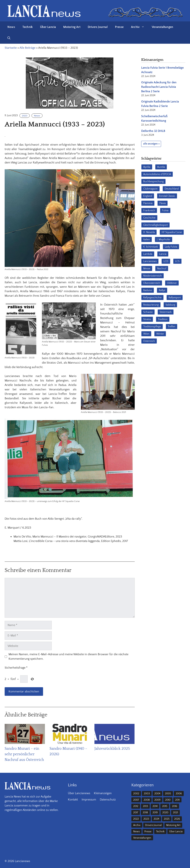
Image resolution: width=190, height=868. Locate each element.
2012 (136, 806)
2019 (155, 813)
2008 (147, 800)
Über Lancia (48, 27)
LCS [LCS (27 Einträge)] (177, 261)
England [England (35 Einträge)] (148, 196)
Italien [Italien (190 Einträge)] (147, 240)
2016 (175, 806)
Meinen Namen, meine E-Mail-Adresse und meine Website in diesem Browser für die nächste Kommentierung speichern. (68, 657)
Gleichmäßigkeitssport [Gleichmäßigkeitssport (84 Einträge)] (155, 225)
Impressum (89, 800)
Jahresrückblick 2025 (112, 749)
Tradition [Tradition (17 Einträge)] (163, 319)
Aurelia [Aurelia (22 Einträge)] (161, 167)
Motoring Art (72, 27)
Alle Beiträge (27, 48)
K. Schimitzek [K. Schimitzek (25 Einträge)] (151, 247)
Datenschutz (108, 800)
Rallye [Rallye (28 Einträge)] (162, 290)
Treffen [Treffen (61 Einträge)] (172, 327)
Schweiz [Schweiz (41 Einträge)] (148, 312)
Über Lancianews (79, 793)
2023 (25, 116)
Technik (28, 27)
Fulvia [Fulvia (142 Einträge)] (165, 211)
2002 (136, 794)
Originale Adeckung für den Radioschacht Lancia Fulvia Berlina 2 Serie (159, 87)
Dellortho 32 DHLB (153, 131)
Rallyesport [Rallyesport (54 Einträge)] (175, 298)
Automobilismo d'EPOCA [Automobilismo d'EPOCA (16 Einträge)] (157, 174)
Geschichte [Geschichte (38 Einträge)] (149, 218)
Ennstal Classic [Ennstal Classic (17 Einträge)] (167, 196)
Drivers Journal (98, 27)
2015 (165, 806)
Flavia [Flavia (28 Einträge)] (163, 203)
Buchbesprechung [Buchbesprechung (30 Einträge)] (153, 182)
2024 (156, 819)
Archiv (140, 27)
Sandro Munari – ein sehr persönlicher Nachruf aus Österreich (24, 754)
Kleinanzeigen (103, 793)
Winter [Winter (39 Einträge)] (160, 334)
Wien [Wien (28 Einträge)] (146, 334)
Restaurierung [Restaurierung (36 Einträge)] (151, 305)
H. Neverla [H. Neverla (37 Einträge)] (149, 232)
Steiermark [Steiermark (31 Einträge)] (166, 312)
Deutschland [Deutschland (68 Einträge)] (172, 189)
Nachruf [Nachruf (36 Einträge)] (162, 269)
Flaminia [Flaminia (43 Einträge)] (148, 203)
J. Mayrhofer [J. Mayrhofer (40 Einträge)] (164, 240)
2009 (157, 800)
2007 (136, 800)
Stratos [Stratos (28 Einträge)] (147, 319)
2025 (167, 819)
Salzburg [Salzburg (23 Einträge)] (170, 305)
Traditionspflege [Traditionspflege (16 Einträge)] (152, 327)
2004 (157, 794)
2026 (177, 819)
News (11, 27)
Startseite (11, 48)
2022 (136, 819)
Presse (119, 27)
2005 (168, 794)
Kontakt (73, 800)
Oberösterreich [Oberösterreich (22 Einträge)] (152, 283)
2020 (165, 813)
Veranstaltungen (162, 27)
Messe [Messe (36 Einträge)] (147, 269)
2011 (177, 800)
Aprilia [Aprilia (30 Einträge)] (147, 167)
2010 (168, 800)
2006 (179, 794)
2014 (155, 806)
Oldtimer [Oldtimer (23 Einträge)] (172, 283)
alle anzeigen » (151, 144)
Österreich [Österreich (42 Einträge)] (149, 341)
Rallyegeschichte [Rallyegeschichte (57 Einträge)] (152, 298)
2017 (136, 813)
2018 (145, 813)
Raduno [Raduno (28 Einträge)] (148, 290)
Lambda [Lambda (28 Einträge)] (148, 254)
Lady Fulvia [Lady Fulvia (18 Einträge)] (171, 247)
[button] (9, 38)
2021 (175, 813)
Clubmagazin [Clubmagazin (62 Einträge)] (150, 189)
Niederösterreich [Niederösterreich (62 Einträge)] (153, 276)
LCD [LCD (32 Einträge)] (166, 261)
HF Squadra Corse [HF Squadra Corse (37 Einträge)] (172, 232)
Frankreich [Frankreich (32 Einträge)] (149, 211)
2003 (147, 794)
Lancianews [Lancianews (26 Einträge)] (150, 261)
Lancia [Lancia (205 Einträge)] (163, 254)
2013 (145, 806)
